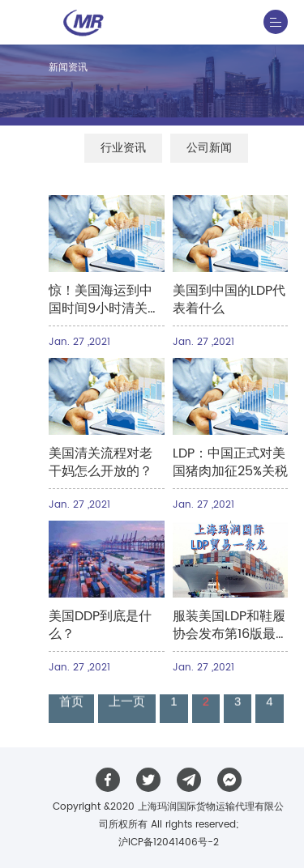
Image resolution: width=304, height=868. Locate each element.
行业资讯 (123, 148)
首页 (71, 702)
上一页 (127, 702)
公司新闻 (209, 148)
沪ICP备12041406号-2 (169, 842)
